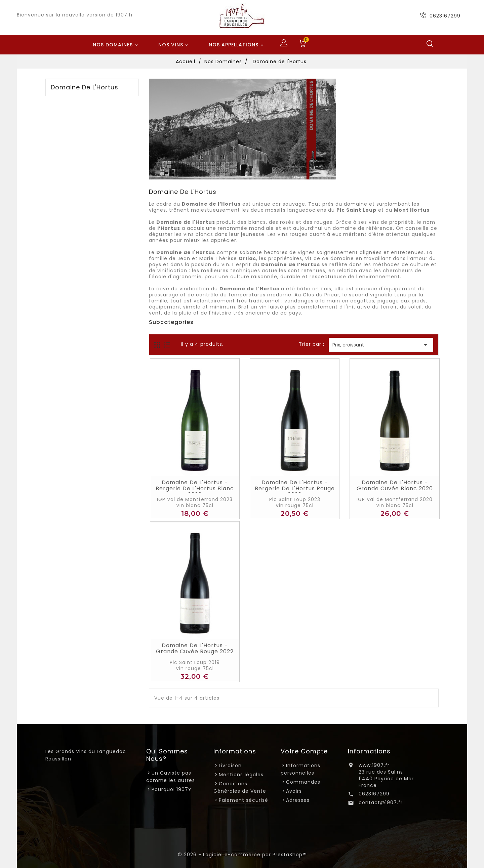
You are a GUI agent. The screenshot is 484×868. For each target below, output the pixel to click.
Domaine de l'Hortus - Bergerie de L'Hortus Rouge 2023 (295, 489)
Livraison (230, 766)
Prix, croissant (381, 345)
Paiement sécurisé (244, 800)
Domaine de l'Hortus (85, 87)
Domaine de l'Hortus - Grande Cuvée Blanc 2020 (395, 486)
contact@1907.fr (381, 802)
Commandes (303, 782)
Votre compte (304, 751)
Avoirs (294, 791)
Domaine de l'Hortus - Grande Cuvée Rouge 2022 (195, 649)
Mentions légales (241, 775)
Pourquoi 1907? (171, 789)
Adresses (298, 800)
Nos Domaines (116, 45)
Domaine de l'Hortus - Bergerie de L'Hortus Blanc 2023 (195, 489)
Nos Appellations (237, 45)
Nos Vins (174, 45)
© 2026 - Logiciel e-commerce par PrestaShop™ (242, 855)
